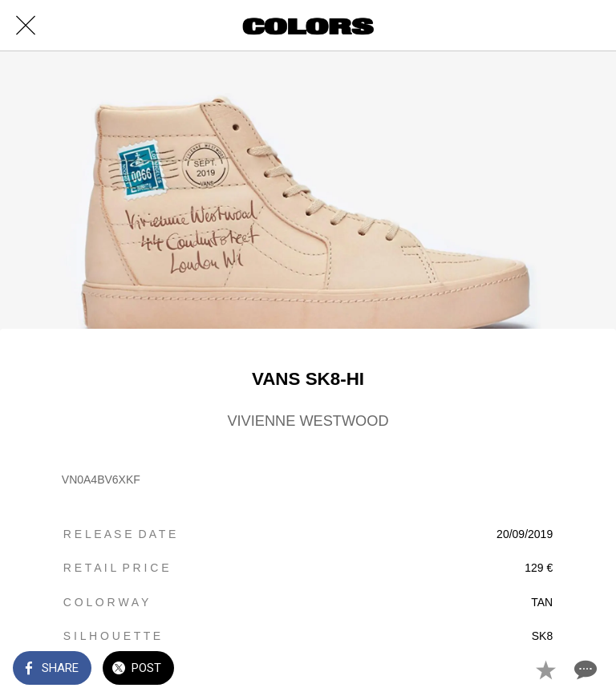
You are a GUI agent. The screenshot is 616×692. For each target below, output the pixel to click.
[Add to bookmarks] (545, 670)
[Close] (26, 26)
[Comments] (584, 670)
